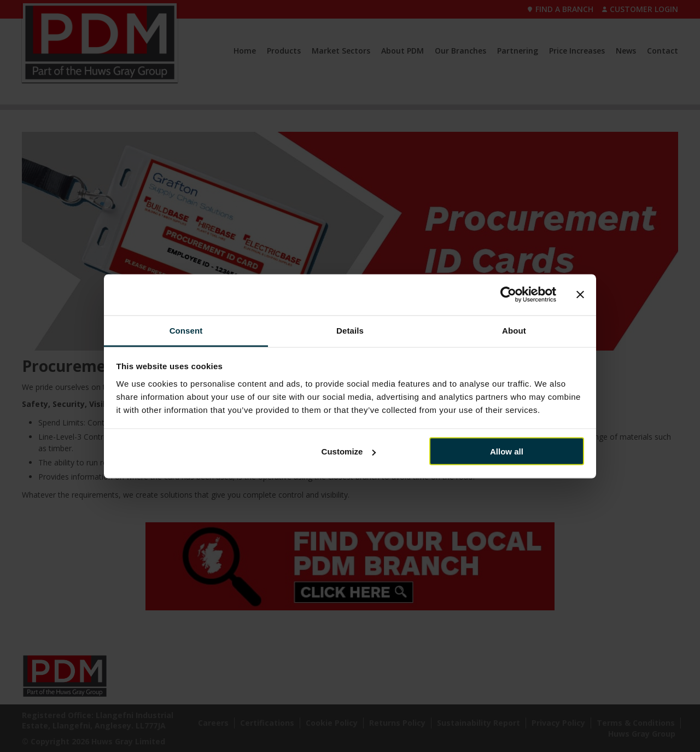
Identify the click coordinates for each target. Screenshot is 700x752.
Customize (349, 451)
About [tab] (514, 330)
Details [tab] (350, 330)
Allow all (507, 451)
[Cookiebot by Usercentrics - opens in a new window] (508, 295)
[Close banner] (580, 295)
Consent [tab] (186, 330)
